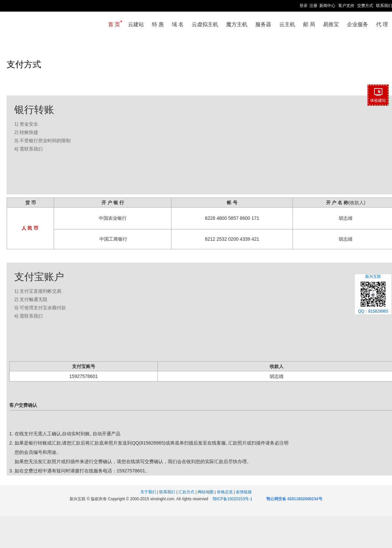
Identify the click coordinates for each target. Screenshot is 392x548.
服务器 (263, 24)
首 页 (114, 24)
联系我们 (384, 6)
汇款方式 (187, 492)
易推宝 (331, 24)
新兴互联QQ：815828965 (373, 294)
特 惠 (158, 24)
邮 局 (309, 24)
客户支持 (346, 6)
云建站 (136, 24)
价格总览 (225, 492)
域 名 (178, 24)
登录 (303, 6)
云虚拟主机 (205, 24)
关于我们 (149, 492)
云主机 (287, 24)
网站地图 (206, 492)
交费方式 (365, 6)
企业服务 (358, 24)
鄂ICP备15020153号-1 (232, 499)
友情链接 (244, 492)
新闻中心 (327, 6)
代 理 (382, 24)
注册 (313, 6)
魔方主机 (237, 24)
